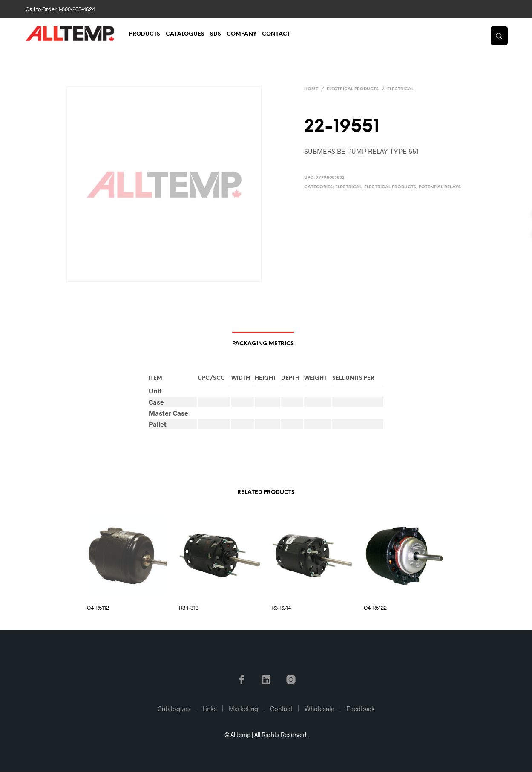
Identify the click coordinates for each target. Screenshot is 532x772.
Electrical (400, 89)
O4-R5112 (98, 608)
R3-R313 (189, 608)
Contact (276, 35)
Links (210, 709)
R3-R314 (281, 608)
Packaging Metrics (263, 345)
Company (242, 35)
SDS (216, 35)
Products (145, 35)
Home (311, 89)
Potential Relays (440, 187)
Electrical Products (353, 89)
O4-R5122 (375, 608)
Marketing (243, 709)
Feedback (361, 709)
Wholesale (319, 709)
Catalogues (185, 35)
